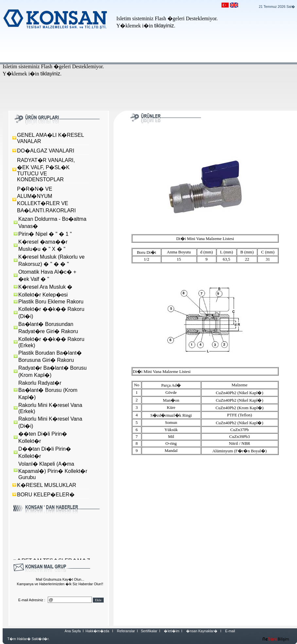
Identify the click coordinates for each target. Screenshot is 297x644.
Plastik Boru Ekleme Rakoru (51, 302)
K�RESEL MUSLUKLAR (47, 485)
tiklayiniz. (165, 26)
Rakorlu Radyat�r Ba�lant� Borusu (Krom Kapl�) (48, 390)
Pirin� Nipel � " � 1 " (45, 234)
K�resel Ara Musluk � (45, 287)
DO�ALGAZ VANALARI (46, 151)
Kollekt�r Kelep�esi (43, 295)
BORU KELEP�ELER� (46, 495)
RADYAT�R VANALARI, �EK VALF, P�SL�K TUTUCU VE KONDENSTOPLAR (46, 170)
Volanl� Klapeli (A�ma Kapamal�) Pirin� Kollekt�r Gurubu (53, 471)
